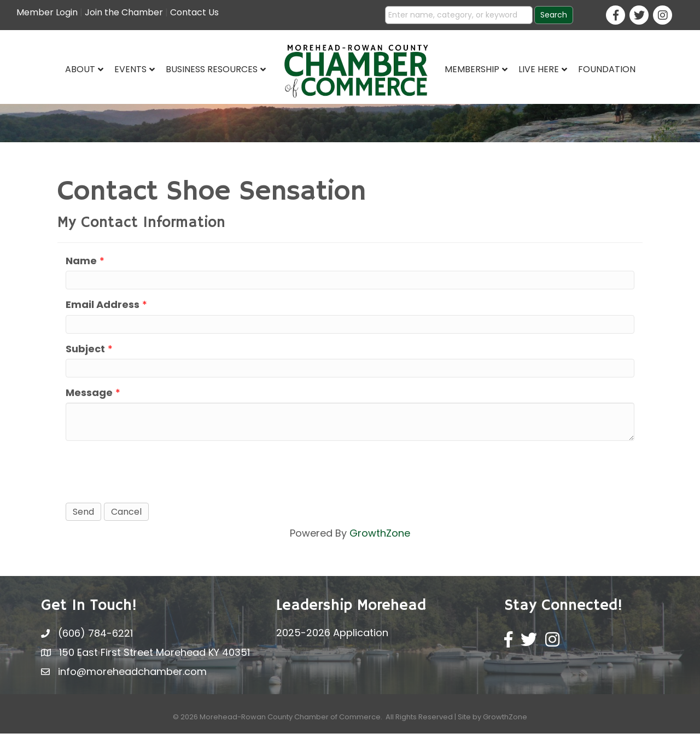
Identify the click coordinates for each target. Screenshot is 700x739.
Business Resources (212, 69)
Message (89, 397)
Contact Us (194, 12)
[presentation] (149, 476)
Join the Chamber (124, 12)
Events (130, 69)
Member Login (47, 12)
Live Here (539, 69)
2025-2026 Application (332, 638)
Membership (472, 69)
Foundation (607, 69)
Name (81, 266)
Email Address (103, 310)
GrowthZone (380, 539)
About (80, 69)
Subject (85, 354)
